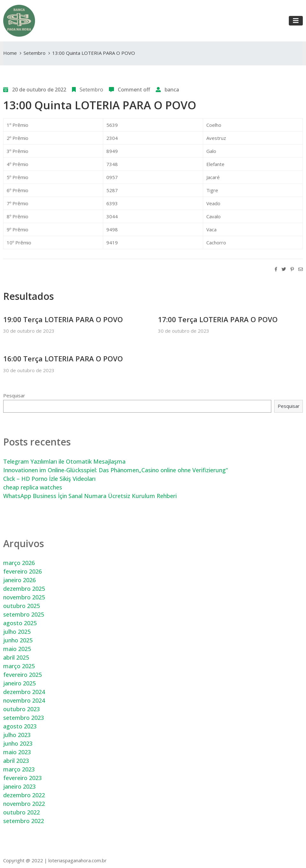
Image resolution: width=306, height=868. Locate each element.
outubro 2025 (21, 606)
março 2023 (19, 769)
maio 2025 (17, 649)
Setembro (35, 53)
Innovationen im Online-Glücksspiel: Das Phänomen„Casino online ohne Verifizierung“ (116, 470)
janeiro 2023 (19, 786)
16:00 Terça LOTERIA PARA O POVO (63, 358)
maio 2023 (17, 752)
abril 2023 (16, 761)
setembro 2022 (24, 821)
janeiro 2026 (19, 580)
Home (10, 53)
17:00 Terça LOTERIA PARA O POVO (218, 319)
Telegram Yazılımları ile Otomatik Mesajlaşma (64, 461)
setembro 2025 (24, 614)
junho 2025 (18, 640)
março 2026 (19, 563)
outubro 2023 (21, 709)
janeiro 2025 (19, 683)
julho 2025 (17, 632)
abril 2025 (16, 657)
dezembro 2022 (24, 795)
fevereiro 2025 (22, 675)
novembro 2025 (24, 597)
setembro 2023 (24, 718)
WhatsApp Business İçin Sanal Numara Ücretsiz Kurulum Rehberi (90, 496)
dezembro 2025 (24, 589)
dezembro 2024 (24, 692)
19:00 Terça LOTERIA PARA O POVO (63, 319)
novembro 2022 (24, 804)
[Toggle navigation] (296, 21)
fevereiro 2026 (22, 571)
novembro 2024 (24, 700)
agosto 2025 (20, 623)
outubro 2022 (21, 812)
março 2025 (19, 666)
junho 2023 (18, 743)
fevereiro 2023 (22, 778)
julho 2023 (17, 735)
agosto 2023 (20, 726)
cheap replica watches (33, 487)
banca (172, 90)
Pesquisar (14, 395)
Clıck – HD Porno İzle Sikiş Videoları (49, 479)
